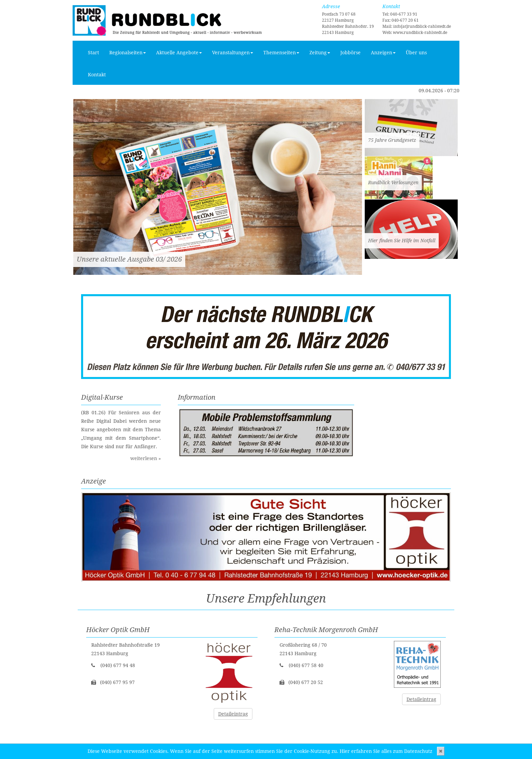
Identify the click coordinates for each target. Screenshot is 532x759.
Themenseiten (281, 53)
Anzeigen (383, 53)
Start (93, 53)
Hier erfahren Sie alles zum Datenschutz (386, 751)
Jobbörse (350, 53)
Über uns (416, 53)
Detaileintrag (233, 714)
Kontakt (97, 75)
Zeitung (320, 53)
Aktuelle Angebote (179, 53)
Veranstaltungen (233, 53)
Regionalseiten (128, 53)
